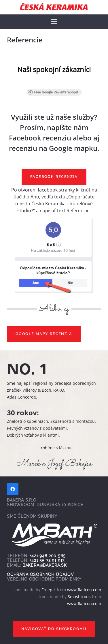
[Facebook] (13, 489)
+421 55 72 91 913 (47, 560)
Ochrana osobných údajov (40, 574)
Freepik (49, 590)
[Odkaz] (54, 6)
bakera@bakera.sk (45, 565)
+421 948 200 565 (48, 556)
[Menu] (54, 22)
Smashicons (79, 597)
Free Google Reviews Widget (53, 92)
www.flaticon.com (84, 590)
